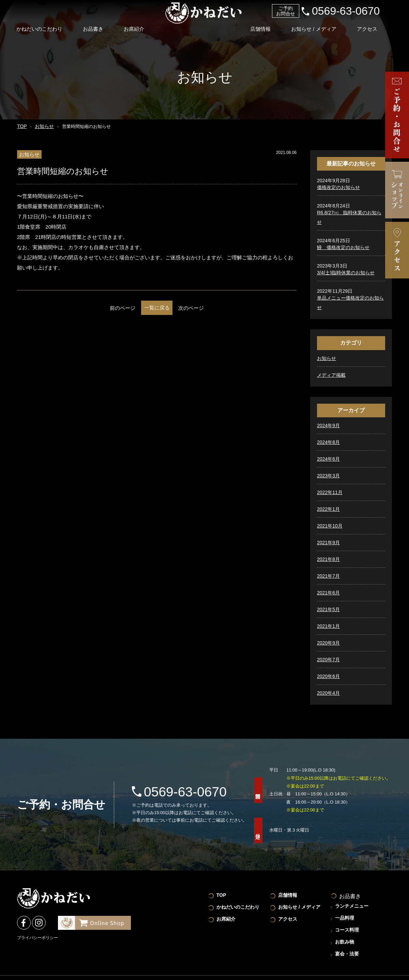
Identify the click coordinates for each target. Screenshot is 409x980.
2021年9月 (328, 543)
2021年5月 (328, 609)
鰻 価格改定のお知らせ (343, 247)
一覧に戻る (157, 308)
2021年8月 (328, 559)
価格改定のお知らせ (338, 187)
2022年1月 (328, 509)
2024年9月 (328, 426)
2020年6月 (328, 676)
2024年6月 (328, 459)
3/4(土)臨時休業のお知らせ (346, 273)
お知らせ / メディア (323, 25)
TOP (21, 127)
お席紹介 (140, 25)
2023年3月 (328, 476)
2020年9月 (328, 643)
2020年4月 (328, 693)
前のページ (102, 308)
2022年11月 (330, 492)
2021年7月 (328, 576)
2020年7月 (328, 660)
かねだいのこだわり (42, 25)
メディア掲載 (331, 375)
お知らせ (42, 127)
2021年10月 (330, 526)
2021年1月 (328, 626)
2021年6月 (328, 593)
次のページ (211, 308)
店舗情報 (268, 25)
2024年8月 (328, 442)
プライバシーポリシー (37, 937)
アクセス (378, 25)
